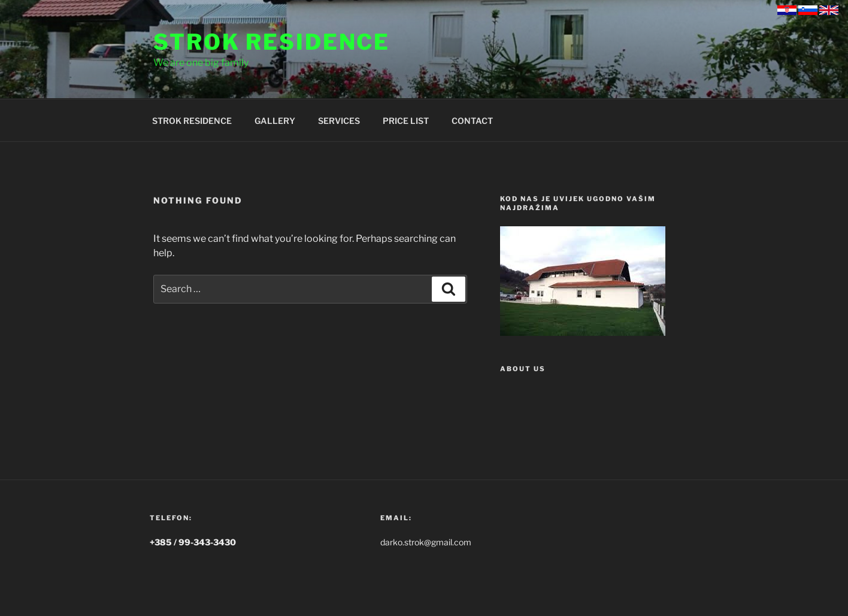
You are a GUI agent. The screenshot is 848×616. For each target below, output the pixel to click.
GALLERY (275, 121)
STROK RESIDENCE (192, 121)
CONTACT (472, 121)
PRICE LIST (406, 121)
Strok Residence (272, 42)
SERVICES (339, 121)
